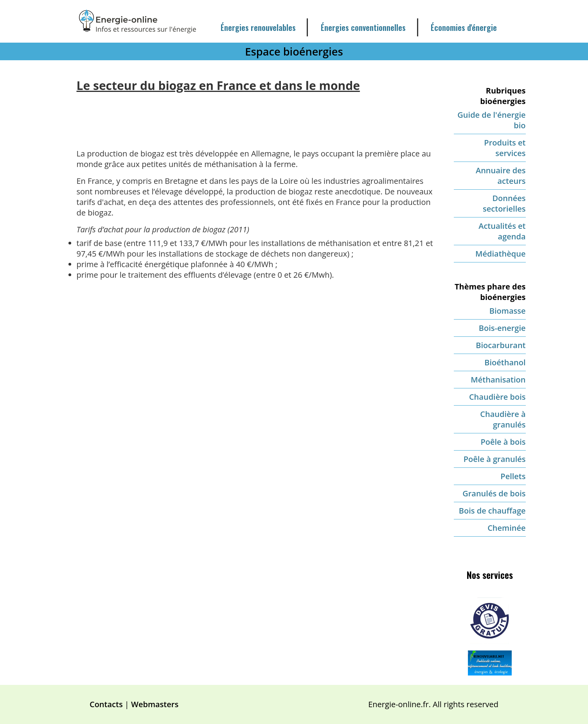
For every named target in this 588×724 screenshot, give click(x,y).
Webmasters (155, 704)
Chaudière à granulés (503, 419)
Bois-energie (502, 328)
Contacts (106, 704)
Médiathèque (500, 254)
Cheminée (506, 528)
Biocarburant (501, 345)
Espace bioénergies (294, 51)
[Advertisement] (255, 115)
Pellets (513, 476)
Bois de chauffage (492, 511)
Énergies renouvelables (258, 27)
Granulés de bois (494, 493)
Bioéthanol (505, 362)
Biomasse (508, 311)
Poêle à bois (503, 442)
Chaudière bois (497, 397)
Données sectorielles (504, 203)
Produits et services (505, 148)
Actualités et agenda (502, 231)
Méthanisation (498, 380)
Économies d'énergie (464, 27)
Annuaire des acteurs (501, 176)
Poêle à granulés (495, 459)
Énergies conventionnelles (363, 27)
